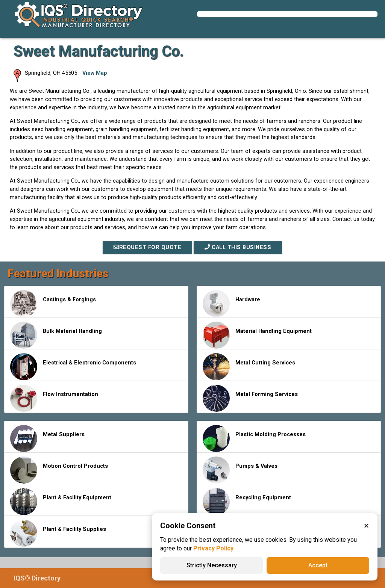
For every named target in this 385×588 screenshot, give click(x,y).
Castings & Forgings (53, 304)
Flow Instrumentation (54, 398)
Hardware (231, 304)
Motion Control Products (59, 470)
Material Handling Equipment (257, 335)
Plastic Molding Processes (254, 438)
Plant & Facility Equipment (61, 502)
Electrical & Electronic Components (73, 367)
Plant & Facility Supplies (58, 533)
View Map (95, 73)
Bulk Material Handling (56, 335)
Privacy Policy (213, 548)
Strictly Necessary (212, 565)
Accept (318, 565)
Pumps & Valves (240, 470)
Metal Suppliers (47, 438)
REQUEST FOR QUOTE (147, 247)
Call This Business (238, 247)
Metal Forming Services (250, 398)
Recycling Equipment (247, 502)
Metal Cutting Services (249, 367)
